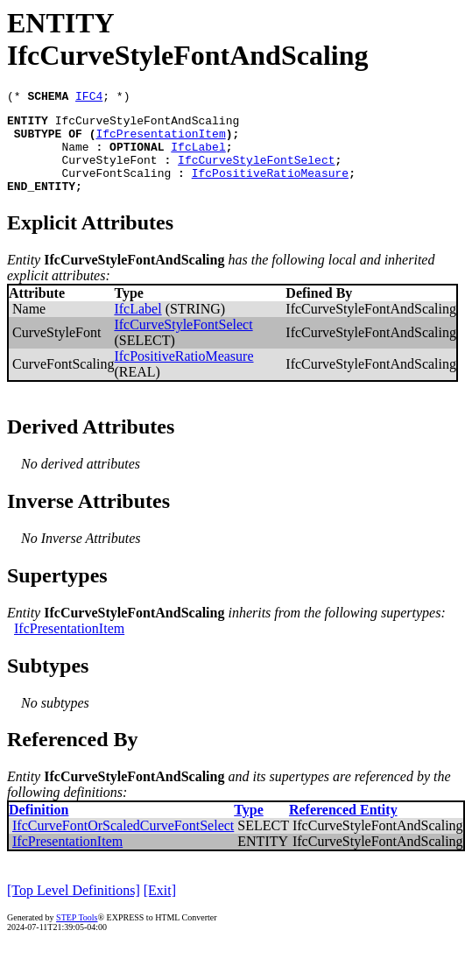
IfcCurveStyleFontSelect (256, 173)
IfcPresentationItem (160, 141)
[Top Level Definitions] (74, 909)
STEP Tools (77, 936)
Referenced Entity (343, 828)
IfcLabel (198, 157)
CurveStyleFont (109, 173)
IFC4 (89, 98)
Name (75, 157)
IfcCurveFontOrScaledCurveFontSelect (123, 844)
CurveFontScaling (116, 188)
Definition (39, 828)
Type (248, 828)
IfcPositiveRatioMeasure (270, 188)
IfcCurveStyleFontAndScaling (148, 125)
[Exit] (160, 909)
